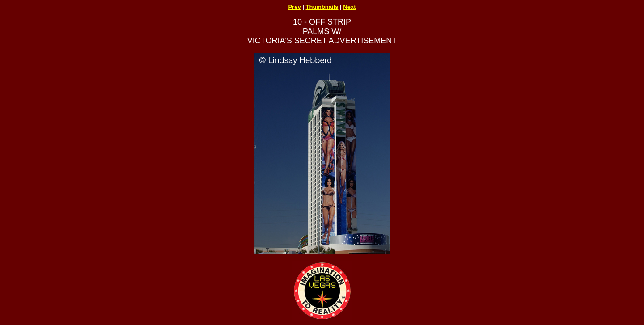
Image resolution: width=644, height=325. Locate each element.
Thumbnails (322, 7)
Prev (294, 7)
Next (349, 7)
